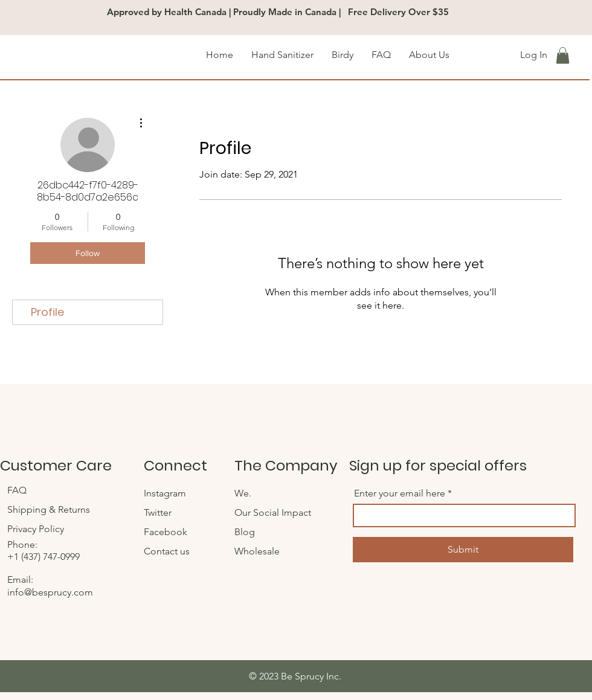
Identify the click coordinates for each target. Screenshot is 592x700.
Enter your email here (400, 493)
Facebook (167, 532)
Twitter (159, 512)
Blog (245, 532)
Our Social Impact (273, 512)
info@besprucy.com (50, 592)
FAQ (18, 490)
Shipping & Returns (50, 509)
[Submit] (463, 550)
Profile (47, 312)
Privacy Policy (36, 529)
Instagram (166, 493)
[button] (563, 55)
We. (243, 493)
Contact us (167, 551)
